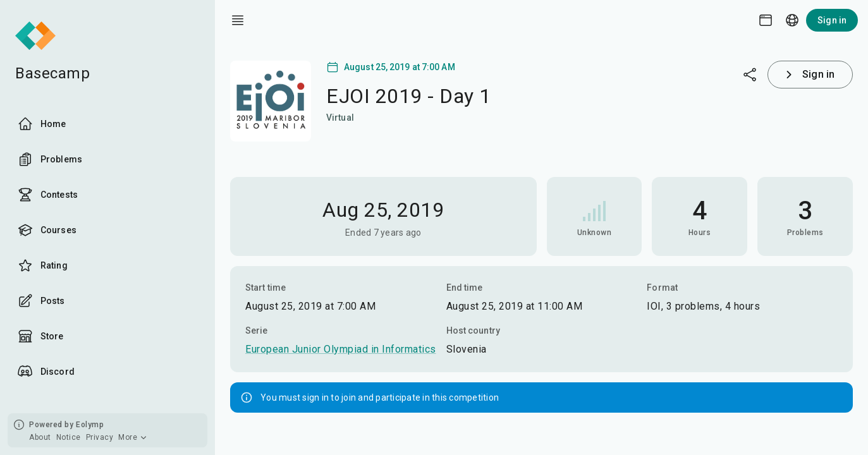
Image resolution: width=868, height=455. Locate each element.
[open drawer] (238, 20)
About (40, 437)
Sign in (832, 20)
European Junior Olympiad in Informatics (341, 349)
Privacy (100, 437)
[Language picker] (792, 20)
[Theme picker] (766, 20)
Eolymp (90, 425)
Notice (69, 437)
